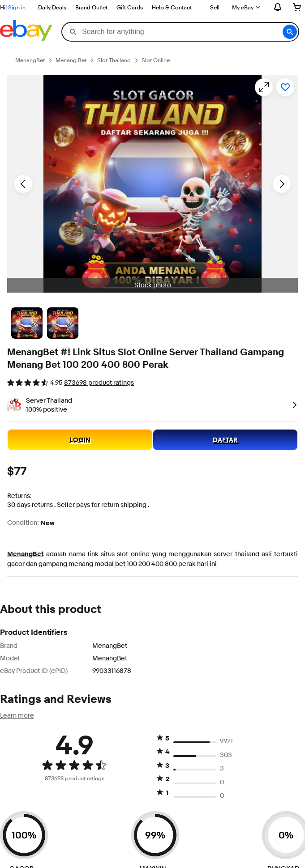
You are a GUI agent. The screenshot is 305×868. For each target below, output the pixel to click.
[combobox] (180, 32)
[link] (293, 404)
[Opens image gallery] (264, 87)
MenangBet (26, 554)
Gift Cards (130, 7)
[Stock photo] (27, 323)
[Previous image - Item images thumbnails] (23, 184)
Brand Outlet (91, 7)
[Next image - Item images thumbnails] (282, 184)
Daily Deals (52, 7)
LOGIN (80, 440)
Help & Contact (172, 7)
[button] (290, 32)
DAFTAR (225, 440)
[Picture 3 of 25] (63, 323)
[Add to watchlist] (285, 87)
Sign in (17, 7)
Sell (215, 7)
